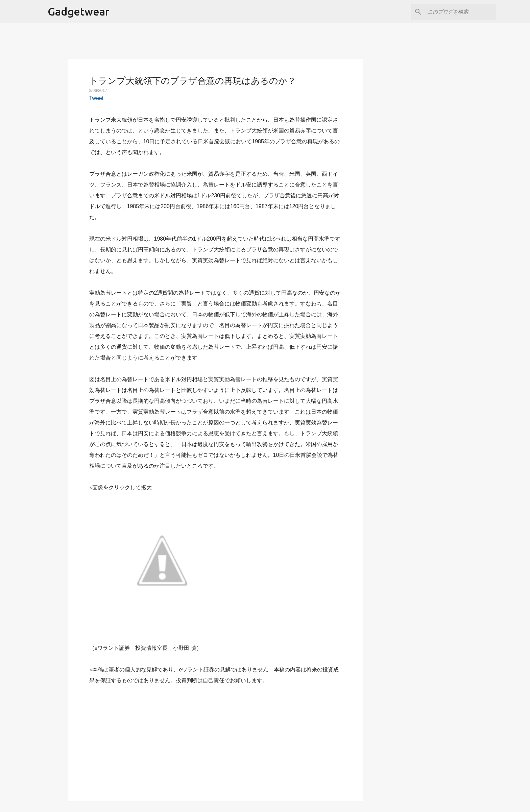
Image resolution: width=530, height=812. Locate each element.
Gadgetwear (79, 11)
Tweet (97, 98)
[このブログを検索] (460, 12)
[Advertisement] (215, 739)
